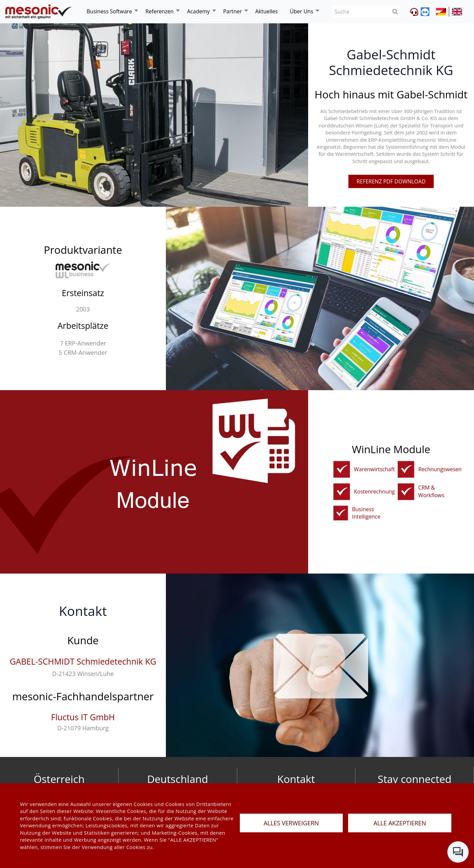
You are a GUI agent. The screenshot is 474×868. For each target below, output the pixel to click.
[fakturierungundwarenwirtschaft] (342, 469)
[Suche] (361, 12)
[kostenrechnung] (342, 492)
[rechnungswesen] (406, 469)
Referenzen (159, 11)
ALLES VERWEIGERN (291, 823)
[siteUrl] (443, 12)
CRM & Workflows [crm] (431, 491)
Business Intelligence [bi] (366, 513)
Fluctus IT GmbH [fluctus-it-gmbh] (83, 717)
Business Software (109, 11)
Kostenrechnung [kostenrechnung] (375, 492)
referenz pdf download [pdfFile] (391, 181)
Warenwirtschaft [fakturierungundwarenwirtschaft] (375, 469)
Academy (198, 11)
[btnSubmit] (395, 12)
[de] (39, 12)
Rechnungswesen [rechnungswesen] (440, 469)
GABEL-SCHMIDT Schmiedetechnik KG (83, 661)
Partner (233, 11)
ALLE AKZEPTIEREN (400, 823)
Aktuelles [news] (266, 11)
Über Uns (301, 11)
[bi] (341, 513)
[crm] (406, 492)
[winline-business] (83, 270)
